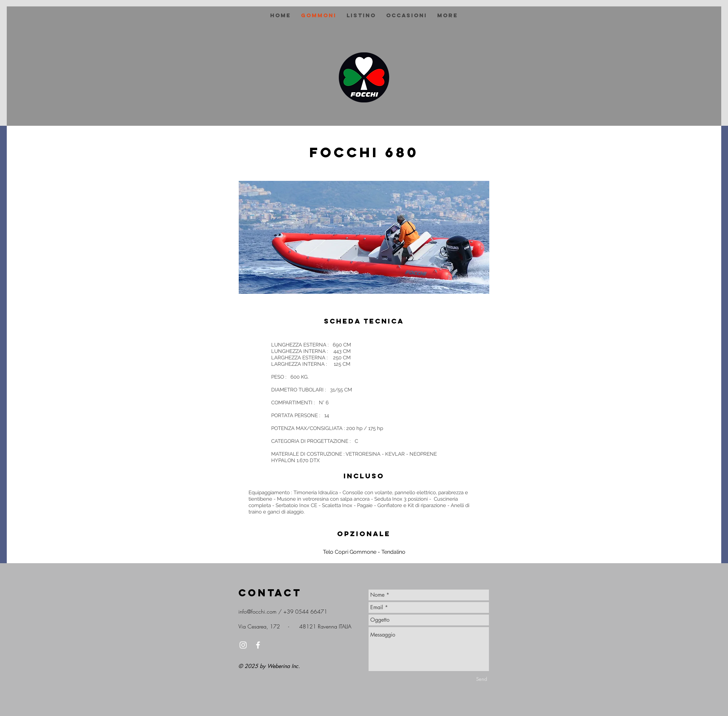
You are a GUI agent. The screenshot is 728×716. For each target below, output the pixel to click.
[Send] (482, 679)
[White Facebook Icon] (258, 645)
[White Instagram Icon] (243, 645)
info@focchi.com (257, 612)
